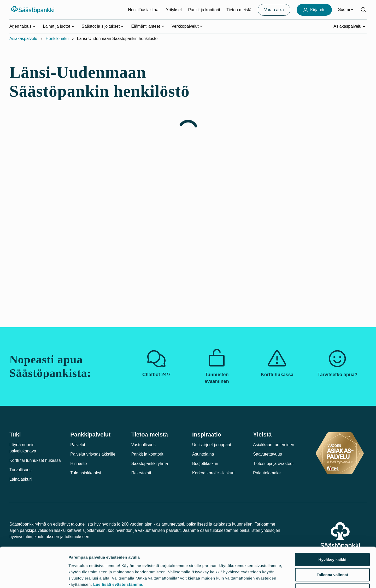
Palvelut (78, 445)
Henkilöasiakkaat (144, 10)
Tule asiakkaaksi (86, 473)
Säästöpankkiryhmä (150, 464)
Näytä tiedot (281, 578)
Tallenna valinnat (333, 540)
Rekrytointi (141, 473)
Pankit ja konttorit (204, 10)
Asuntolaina (203, 454)
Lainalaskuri (20, 479)
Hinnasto (78, 464)
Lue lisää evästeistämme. (118, 549)
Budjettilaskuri (205, 464)
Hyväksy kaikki (333, 524)
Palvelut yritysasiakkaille (93, 454)
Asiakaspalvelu (23, 39)
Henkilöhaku (57, 39)
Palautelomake (267, 473)
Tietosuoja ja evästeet (273, 464)
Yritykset (174, 10)
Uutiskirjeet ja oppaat (212, 445)
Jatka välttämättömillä (333, 555)
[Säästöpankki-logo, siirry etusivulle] (33, 10)
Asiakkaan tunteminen (274, 445)
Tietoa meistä (239, 10)
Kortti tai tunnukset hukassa (35, 460)
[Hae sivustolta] (363, 10)
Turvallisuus (20, 470)
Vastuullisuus (143, 445)
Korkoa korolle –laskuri (213, 473)
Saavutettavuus (267, 454)
